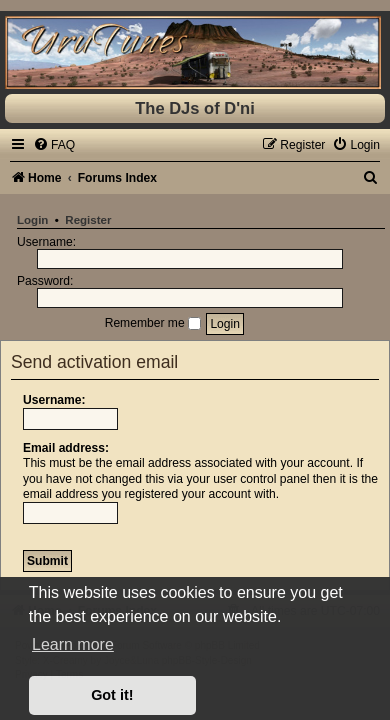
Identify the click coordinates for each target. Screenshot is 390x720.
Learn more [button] (73, 644)
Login (32, 220)
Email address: (66, 448)
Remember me (153, 323)
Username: (54, 400)
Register (88, 220)
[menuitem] (54, 145)
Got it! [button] (112, 695)
